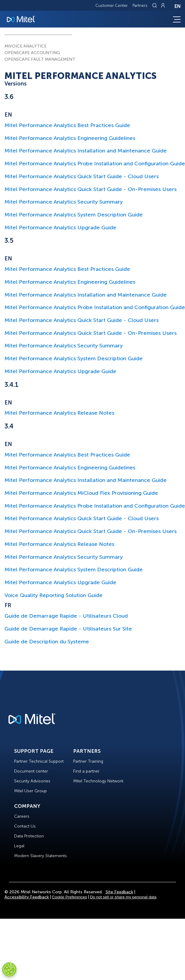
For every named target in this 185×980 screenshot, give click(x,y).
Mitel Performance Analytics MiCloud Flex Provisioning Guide (81, 493)
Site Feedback (119, 892)
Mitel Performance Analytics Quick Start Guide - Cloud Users (82, 176)
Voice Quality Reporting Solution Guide (54, 595)
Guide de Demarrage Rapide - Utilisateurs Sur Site (68, 629)
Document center (31, 771)
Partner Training (88, 761)
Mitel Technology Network (98, 781)
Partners (140, 6)
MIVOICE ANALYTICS (25, 46)
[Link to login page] (163, 5)
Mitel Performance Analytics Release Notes (59, 413)
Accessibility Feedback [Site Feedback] (27, 897)
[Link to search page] (155, 5)
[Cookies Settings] (9, 970)
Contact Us (25, 826)
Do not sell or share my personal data (123, 897)
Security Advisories (32, 781)
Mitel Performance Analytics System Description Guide (74, 215)
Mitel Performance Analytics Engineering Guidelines (70, 138)
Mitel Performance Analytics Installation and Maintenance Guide (86, 151)
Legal (19, 846)
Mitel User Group (30, 791)
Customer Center (112, 6)
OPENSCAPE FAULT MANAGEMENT (40, 59)
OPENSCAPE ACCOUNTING (32, 53)
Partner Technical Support (39, 761)
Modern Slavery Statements (40, 856)
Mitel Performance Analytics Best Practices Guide (67, 125)
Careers (22, 816)
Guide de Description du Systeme (47, 642)
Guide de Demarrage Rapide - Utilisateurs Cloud (66, 616)
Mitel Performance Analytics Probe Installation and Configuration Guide (95, 164)
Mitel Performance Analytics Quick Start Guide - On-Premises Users (91, 189)
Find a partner (86, 771)
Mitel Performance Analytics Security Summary (64, 202)
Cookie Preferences (69, 897)
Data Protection (29, 836)
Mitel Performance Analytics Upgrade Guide (60, 228)
